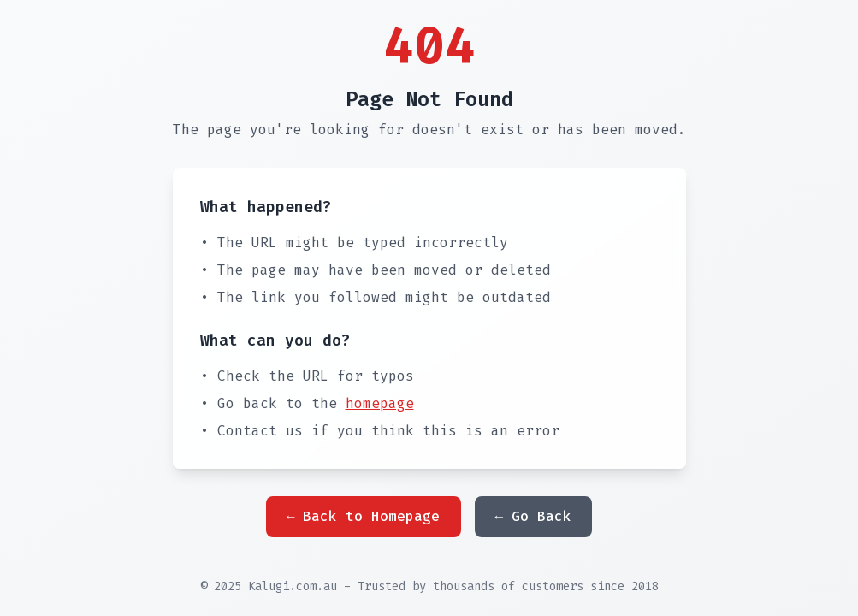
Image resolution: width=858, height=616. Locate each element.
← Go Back (534, 516)
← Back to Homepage (364, 516)
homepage (380, 403)
